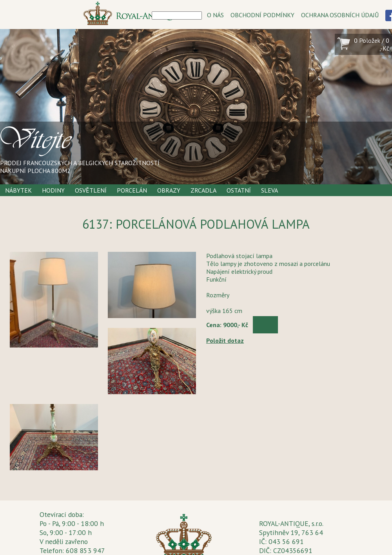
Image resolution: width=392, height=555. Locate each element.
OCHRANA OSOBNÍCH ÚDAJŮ (340, 15)
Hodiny (53, 190)
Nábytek (18, 190)
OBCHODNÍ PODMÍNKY (262, 15)
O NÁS (215, 15)
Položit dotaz (225, 340)
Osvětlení (91, 190)
